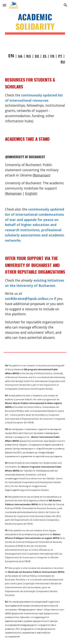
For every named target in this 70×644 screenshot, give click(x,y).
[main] (35, 23)
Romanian (41, 175)
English (31, 193)
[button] (4, 5)
